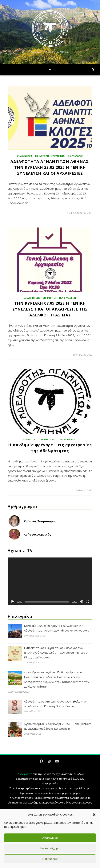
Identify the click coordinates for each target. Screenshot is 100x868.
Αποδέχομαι (50, 838)
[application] (50, 581)
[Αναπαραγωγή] (13, 602)
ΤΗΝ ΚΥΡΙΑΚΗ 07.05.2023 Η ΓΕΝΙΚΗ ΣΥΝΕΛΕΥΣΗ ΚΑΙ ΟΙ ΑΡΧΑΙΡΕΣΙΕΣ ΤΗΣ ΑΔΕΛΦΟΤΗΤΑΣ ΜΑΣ (50, 309)
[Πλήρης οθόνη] (87, 602)
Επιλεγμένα (58, 156)
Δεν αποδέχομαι (50, 848)
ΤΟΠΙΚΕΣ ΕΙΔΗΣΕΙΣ (67, 439)
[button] (94, 815)
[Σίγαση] (81, 602)
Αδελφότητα (25, 774)
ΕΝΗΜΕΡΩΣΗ (42, 156)
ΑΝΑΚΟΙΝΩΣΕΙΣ (25, 156)
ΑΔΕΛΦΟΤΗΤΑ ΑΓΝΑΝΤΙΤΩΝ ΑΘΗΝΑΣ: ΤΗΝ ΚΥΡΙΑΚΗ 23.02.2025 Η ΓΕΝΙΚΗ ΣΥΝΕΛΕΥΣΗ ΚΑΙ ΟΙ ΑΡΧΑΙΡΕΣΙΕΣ (50, 167)
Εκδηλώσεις (30, 439)
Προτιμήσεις (50, 859)
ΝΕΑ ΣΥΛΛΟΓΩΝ (75, 156)
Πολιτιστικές (47, 439)
